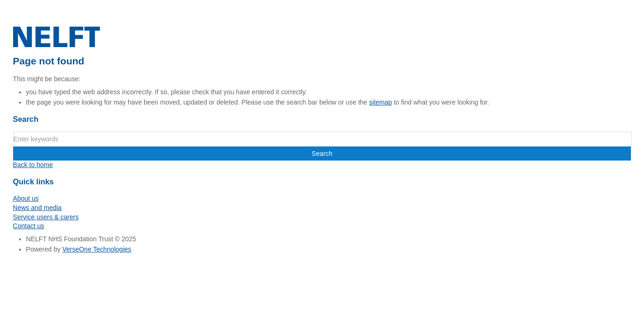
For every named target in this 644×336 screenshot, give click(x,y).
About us (26, 198)
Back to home (33, 165)
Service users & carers (46, 217)
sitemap (380, 102)
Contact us (29, 226)
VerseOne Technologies (97, 249)
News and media (37, 208)
